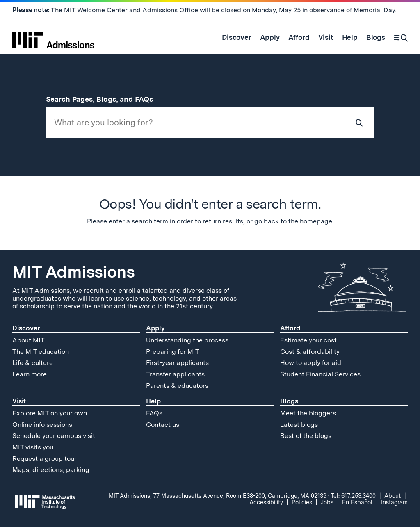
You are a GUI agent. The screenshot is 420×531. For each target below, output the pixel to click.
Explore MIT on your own (50, 417)
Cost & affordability (310, 355)
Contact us (163, 428)
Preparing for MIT (173, 355)
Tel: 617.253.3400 (353, 499)
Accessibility (266, 506)
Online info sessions (42, 428)
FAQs (154, 417)
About (393, 499)
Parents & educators (177, 389)
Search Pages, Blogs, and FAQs (104, 99)
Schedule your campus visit (54, 439)
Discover (26, 332)
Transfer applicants (175, 378)
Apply (155, 332)
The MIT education (41, 355)
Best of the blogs (306, 439)
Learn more (30, 378)
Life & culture (33, 367)
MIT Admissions (73, 276)
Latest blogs (299, 428)
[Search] (401, 37)
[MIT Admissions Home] (53, 37)
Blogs (289, 405)
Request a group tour (45, 462)
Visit (19, 405)
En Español (357, 506)
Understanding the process (187, 344)
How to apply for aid (311, 367)
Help (153, 405)
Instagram (394, 506)
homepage (316, 225)
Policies (302, 506)
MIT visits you (33, 451)
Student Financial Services (320, 378)
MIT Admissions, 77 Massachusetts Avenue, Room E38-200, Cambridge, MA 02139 (218, 499)
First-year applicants (177, 367)
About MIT (29, 344)
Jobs (327, 506)
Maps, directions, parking (51, 473)
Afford (290, 332)
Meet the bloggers (308, 417)
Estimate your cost (308, 344)
